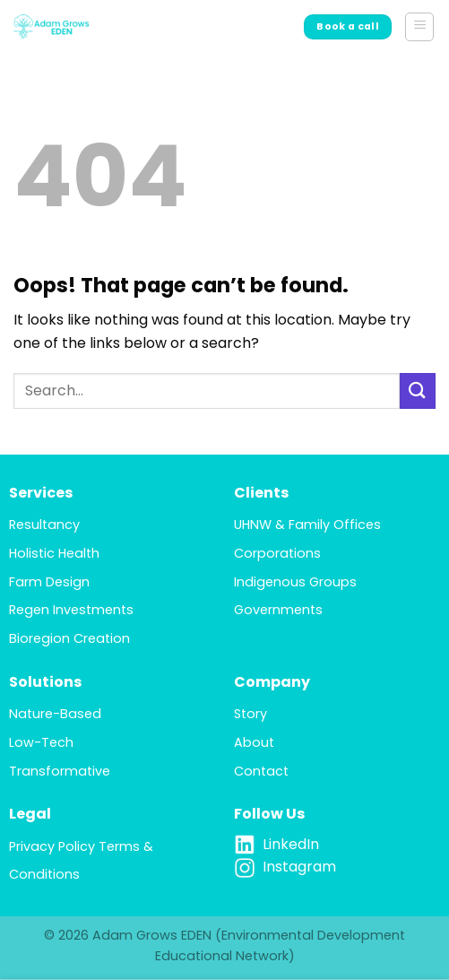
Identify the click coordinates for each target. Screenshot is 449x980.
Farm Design (49, 582)
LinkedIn (291, 844)
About (254, 742)
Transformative (60, 771)
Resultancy (44, 525)
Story (250, 714)
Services (41, 493)
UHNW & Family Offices (307, 525)
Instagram (299, 867)
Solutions (45, 682)
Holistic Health (54, 553)
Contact (261, 771)
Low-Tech (41, 742)
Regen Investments (71, 610)
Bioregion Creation (69, 638)
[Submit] (418, 390)
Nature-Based (55, 714)
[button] (419, 27)
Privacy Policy (52, 846)
